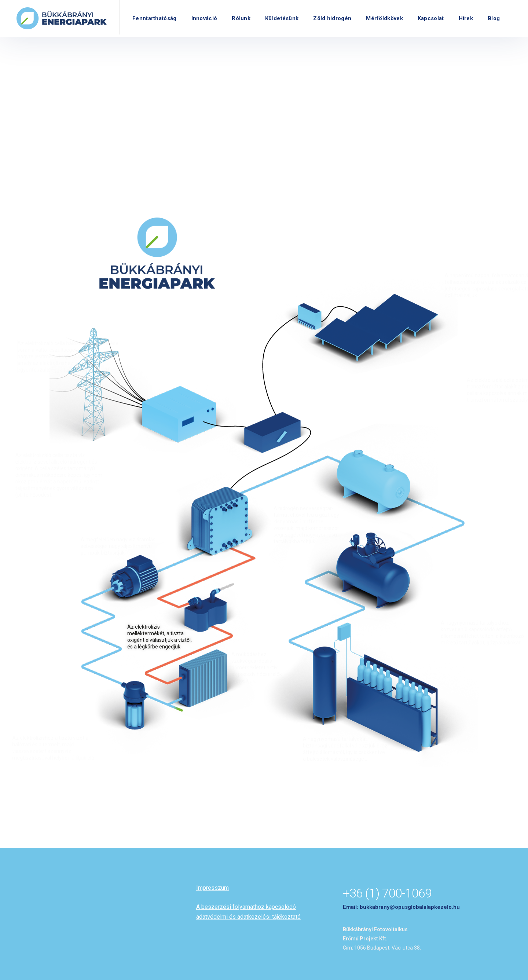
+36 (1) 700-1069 (387, 893)
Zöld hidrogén (332, 18)
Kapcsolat (431, 18)
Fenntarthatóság (155, 18)
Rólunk (241, 18)
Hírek (466, 18)
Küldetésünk (282, 18)
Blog (494, 18)
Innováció (204, 18)
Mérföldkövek (384, 18)
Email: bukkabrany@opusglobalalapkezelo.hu (401, 907)
